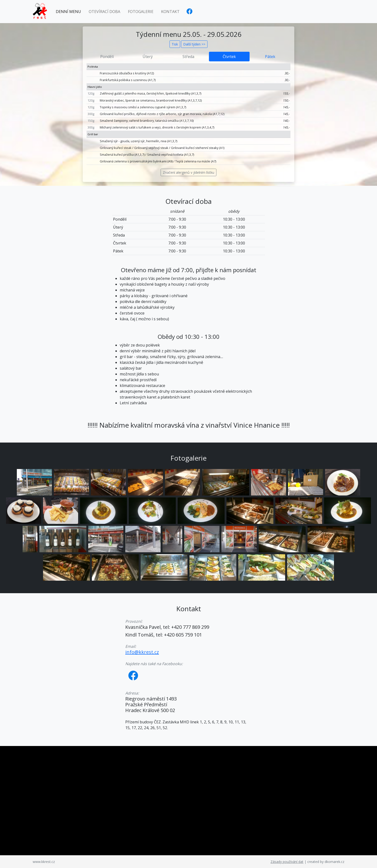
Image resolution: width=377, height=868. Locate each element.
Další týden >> (194, 44)
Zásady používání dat (287, 862)
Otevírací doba (104, 12)
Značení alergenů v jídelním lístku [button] (188, 172)
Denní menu (68, 12)
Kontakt (170, 12)
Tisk (175, 44)
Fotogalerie (141, 12)
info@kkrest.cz (142, 652)
